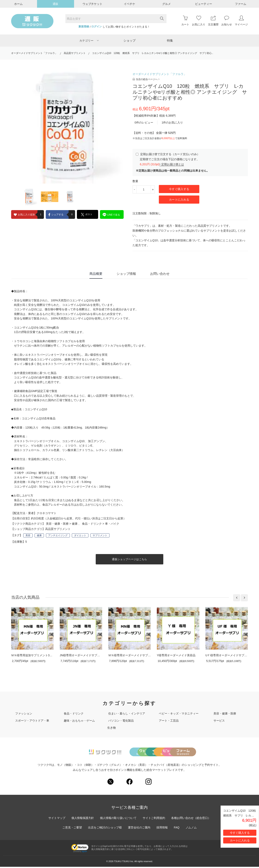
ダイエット (80, 535)
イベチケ (129, 4)
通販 (55, 4)
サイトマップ (56, 819)
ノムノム (191, 829)
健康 (75, 524)
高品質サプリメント (75, 53)
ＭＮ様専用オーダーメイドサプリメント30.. (136, 655)
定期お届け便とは (172, 164)
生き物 (111, 728)
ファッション (24, 713)
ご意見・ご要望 (72, 829)
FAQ (177, 829)
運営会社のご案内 (139, 829)
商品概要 (96, 274)
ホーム (18, 4)
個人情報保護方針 (82, 819)
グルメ (167, 4)
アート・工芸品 (169, 721)
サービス (219, 721)
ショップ (129, 40)
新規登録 (84, 27)
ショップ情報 (126, 274)
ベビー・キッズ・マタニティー (179, 713)
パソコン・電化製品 (121, 721)
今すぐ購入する (179, 189)
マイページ (241, 21)
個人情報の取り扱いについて (118, 819)
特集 (170, 40)
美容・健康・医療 (57, 524)
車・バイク (112, 524)
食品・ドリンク (92, 524)
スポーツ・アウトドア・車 (32, 721)
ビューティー (204, 4)
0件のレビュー (144, 122)
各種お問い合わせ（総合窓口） (191, 819)
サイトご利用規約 (154, 819)
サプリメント (100, 535)
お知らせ (227, 21)
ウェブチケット (92, 4)
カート (185, 21)
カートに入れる (179, 200)
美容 (28, 535)
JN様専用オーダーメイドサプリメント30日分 (89, 655)
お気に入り (199, 21)
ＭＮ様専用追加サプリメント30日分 (34, 655)
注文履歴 (213, 21)
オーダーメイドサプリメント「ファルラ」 (34, 53)
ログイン (97, 27)
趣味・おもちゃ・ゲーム (79, 721)
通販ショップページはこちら (129, 559)
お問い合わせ (160, 274)
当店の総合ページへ (146, 79)
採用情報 (162, 829)
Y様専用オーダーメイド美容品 (176, 655)
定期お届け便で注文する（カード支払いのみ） (168, 154)
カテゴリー (89, 41)
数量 (135, 181)
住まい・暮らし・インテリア (127, 713)
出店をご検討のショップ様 (105, 829)
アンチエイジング (58, 535)
